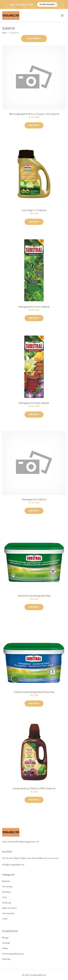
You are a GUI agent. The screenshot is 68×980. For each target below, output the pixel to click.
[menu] (62, 16)
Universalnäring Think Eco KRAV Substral (34, 788)
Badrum (6, 881)
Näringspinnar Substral (34, 499)
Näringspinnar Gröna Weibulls (34, 307)
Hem (4, 33)
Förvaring (7, 887)
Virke (5, 919)
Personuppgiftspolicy (13, 954)
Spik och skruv (9, 908)
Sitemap (6, 959)
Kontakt (6, 943)
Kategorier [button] (33, 38)
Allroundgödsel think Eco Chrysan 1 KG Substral (34, 114)
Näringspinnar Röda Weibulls (34, 403)
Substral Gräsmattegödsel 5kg (34, 596)
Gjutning (6, 892)
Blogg (5, 938)
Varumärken (8, 913)
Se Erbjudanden (47, 4)
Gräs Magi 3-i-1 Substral (34, 210)
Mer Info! (34, 125)
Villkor (5, 948)
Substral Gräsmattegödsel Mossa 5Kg (34, 692)
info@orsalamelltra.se (13, 865)
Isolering (6, 903)
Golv (4, 897)
